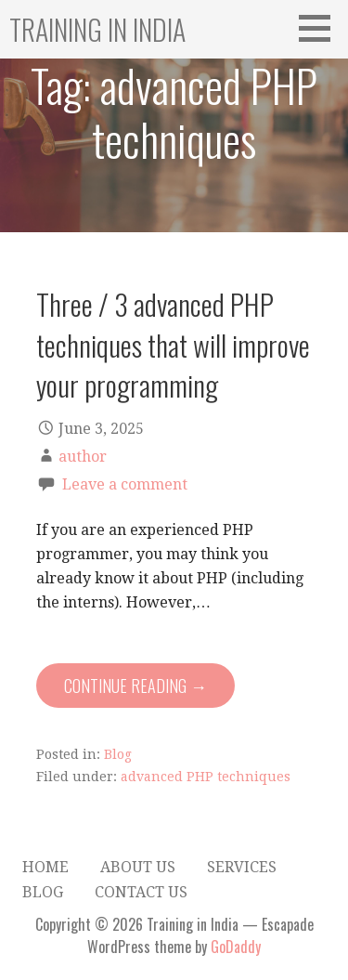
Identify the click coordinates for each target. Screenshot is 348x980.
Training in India (97, 29)
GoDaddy (236, 947)
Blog (118, 754)
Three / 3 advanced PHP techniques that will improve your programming (173, 344)
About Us (138, 867)
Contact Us (141, 892)
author (83, 457)
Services (242, 867)
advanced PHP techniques (206, 777)
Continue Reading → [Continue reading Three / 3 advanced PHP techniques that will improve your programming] (135, 686)
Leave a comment (125, 484)
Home (45, 867)
